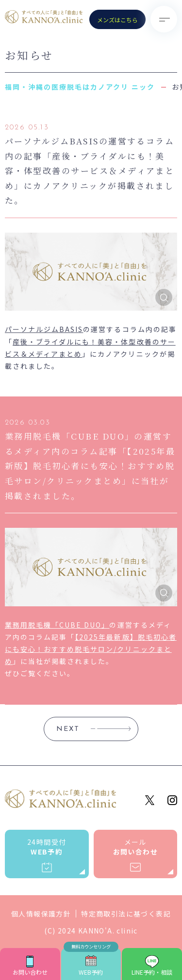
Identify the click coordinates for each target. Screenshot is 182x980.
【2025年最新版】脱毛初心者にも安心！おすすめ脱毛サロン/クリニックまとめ (91, 649)
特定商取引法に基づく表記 (126, 914)
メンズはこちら (117, 20)
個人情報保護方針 (41, 914)
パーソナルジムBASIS (44, 329)
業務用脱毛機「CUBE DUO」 (57, 625)
